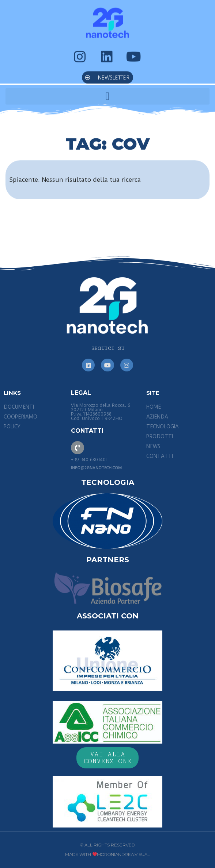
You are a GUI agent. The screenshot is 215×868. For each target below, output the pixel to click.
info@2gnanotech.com (96, 468)
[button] (107, 72)
